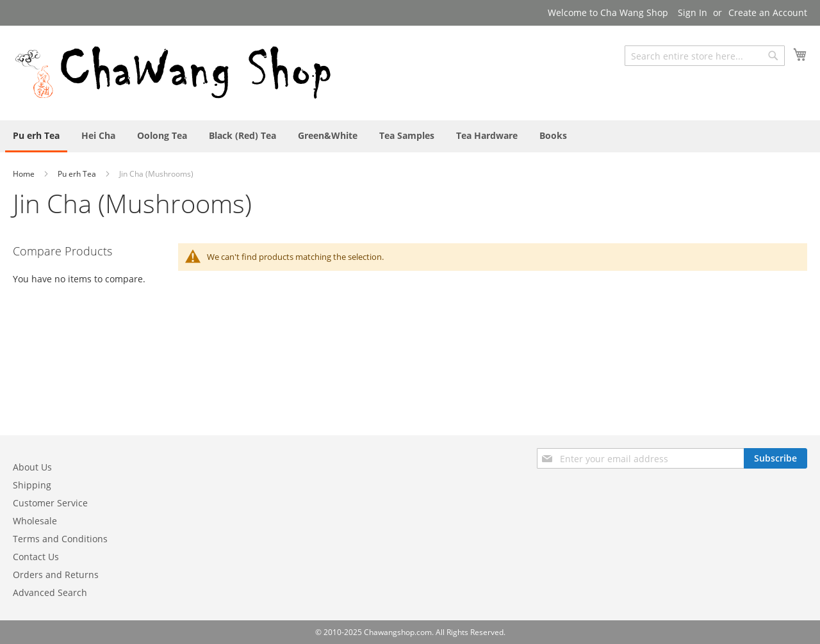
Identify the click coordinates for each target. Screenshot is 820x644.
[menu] (410, 136)
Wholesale (35, 521)
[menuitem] (36, 136)
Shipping (32, 485)
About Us (32, 467)
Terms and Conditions (60, 539)
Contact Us (36, 557)
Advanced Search (50, 592)
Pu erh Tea (78, 174)
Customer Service (50, 503)
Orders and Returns (56, 575)
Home (25, 174)
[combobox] (705, 56)
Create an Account (768, 12)
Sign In (693, 12)
